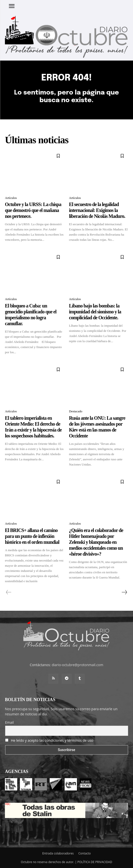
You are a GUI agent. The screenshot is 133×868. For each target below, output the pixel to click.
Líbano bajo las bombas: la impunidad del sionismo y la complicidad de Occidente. (95, 312)
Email (10, 722)
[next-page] (124, 592)
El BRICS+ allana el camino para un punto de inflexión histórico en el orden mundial (32, 536)
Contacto (85, 853)
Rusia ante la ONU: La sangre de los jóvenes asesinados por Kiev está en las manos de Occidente (97, 427)
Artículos (11, 198)
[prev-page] (9, 592)
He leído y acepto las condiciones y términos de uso (52, 740)
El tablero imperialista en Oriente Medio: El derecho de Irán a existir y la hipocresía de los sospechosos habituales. (33, 427)
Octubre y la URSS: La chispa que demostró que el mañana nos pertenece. (33, 210)
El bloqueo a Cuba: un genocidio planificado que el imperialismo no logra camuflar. (31, 315)
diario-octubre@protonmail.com (77, 665)
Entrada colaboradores (58, 853)
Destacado (76, 411)
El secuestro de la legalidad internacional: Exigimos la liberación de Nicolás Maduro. (97, 210)
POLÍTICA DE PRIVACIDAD (95, 862)
